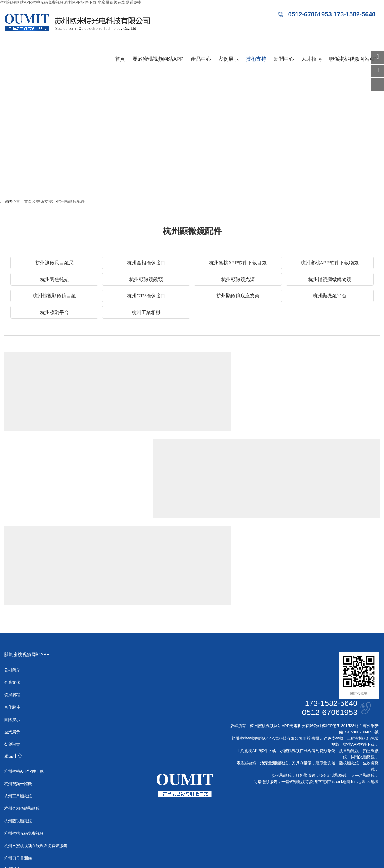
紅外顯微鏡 (306, 694)
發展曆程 (12, 614)
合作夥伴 (12, 626)
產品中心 (201, 59)
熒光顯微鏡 (282, 694)
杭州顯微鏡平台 (330, 298)
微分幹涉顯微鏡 (333, 694)
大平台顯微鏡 (363, 694)
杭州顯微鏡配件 (71, 201)
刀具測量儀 (302, 682)
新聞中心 (284, 59)
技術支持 (256, 59)
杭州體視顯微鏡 (18, 740)
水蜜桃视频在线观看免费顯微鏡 (308, 670)
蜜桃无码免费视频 (327, 657)
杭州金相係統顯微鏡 (22, 727)
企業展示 (12, 651)
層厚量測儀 (325, 682)
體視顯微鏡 (349, 682)
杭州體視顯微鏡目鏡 (54, 298)
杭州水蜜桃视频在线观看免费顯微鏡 (36, 765)
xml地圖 (343, 701)
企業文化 (12, 601)
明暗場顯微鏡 (265, 701)
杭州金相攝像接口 (146, 263)
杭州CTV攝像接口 (146, 298)
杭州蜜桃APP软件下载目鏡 (238, 263)
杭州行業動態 (16, 816)
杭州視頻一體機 (18, 703)
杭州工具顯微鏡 (18, 715)
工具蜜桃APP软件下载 (256, 670)
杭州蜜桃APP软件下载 (24, 690)
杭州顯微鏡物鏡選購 (120, 455)
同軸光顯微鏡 (363, 676)
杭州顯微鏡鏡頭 (146, 281)
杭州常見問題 (16, 829)
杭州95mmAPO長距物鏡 (126, 367)
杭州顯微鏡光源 (238, 281)
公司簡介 (12, 589)
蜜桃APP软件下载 (359, 663)
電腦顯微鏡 (246, 682)
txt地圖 (373, 701)
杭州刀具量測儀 (18, 777)
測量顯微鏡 (349, 670)
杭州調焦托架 (54, 281)
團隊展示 (12, 639)
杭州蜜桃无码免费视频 (24, 752)
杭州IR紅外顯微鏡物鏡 (314, 367)
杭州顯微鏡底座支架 (238, 298)
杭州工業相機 (146, 316)
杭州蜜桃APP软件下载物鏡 (330, 263)
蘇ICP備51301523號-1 (342, 645)
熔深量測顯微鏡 (274, 682)
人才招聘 (311, 59)
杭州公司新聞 (16, 804)
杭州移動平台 (54, 316)
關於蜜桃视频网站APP (158, 59)
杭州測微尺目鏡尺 (54, 263)
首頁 (120, 59)
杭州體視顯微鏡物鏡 (330, 281)
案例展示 (229, 59)
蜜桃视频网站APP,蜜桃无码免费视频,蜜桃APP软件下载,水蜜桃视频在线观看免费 (71, 2)
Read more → (107, 420)
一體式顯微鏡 (293, 701)
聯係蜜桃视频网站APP (354, 59)
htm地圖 (358, 701)
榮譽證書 (12, 663)
